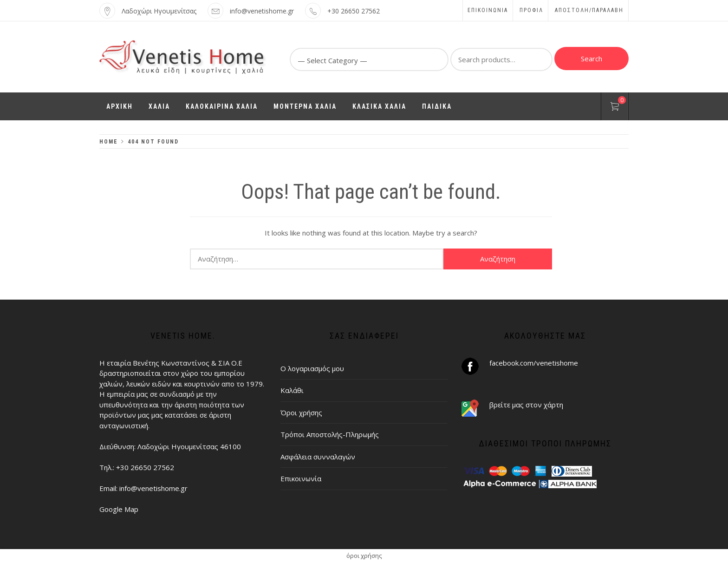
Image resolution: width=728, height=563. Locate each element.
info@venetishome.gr (262, 11)
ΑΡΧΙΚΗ (120, 106)
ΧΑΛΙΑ (159, 106)
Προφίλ (531, 10)
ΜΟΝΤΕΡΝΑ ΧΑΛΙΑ (305, 106)
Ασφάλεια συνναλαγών (318, 457)
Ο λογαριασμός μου (312, 368)
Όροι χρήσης (301, 412)
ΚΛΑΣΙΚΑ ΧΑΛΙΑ (379, 106)
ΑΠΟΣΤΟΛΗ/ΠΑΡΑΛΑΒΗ (589, 10)
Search (591, 59)
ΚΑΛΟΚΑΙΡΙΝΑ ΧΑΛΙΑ (222, 106)
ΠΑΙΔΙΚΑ (437, 106)
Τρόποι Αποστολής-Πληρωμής (330, 434)
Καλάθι (292, 390)
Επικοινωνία (488, 10)
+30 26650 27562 (354, 11)
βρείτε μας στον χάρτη (526, 405)
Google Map (119, 509)
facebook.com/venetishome (534, 363)
